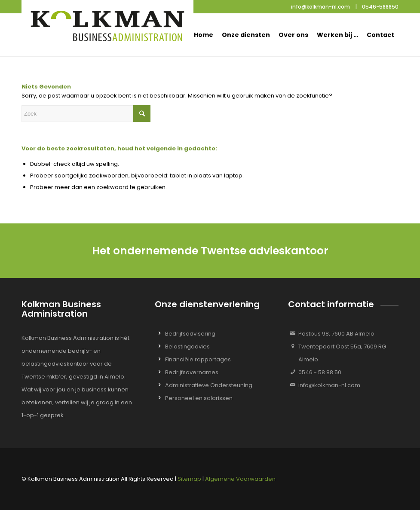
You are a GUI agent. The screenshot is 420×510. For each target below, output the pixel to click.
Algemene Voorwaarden (240, 479)
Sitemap (189, 479)
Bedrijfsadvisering (190, 334)
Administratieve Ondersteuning (209, 385)
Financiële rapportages (198, 359)
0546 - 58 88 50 (320, 372)
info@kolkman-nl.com (329, 385)
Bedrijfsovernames (192, 372)
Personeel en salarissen (199, 398)
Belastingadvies (187, 347)
